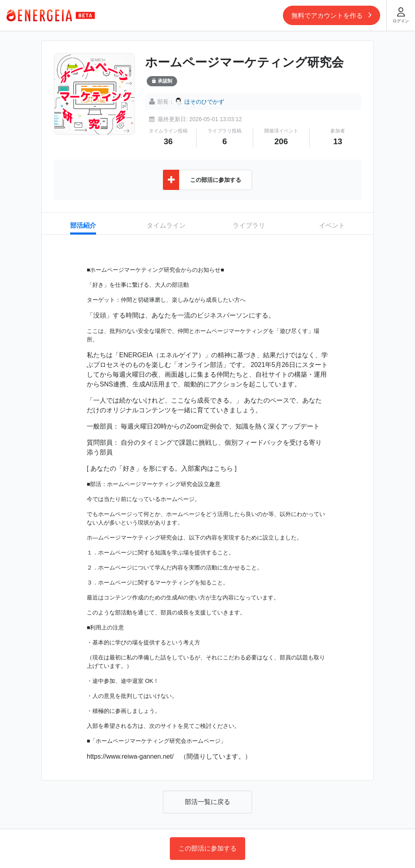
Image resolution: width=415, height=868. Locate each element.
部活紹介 (83, 225)
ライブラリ (249, 225)
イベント (332, 225)
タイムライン (166, 225)
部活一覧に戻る (207, 802)
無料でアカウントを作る (332, 15)
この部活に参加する (207, 848)
